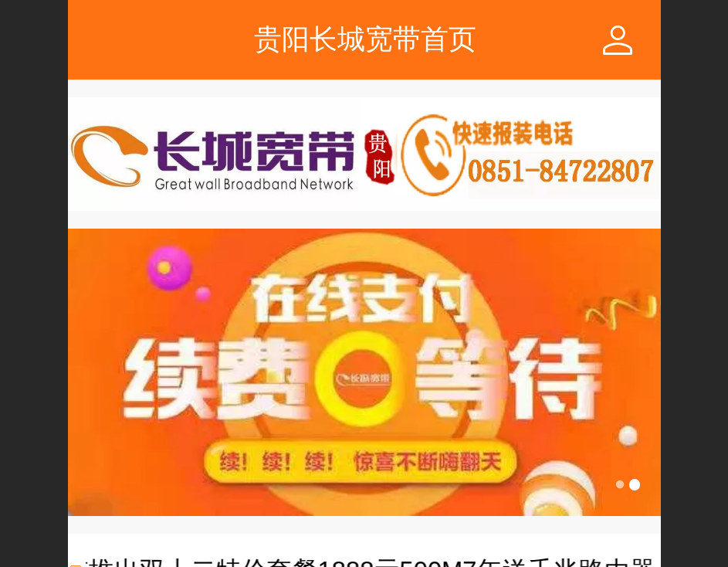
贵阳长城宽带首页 (365, 39)
